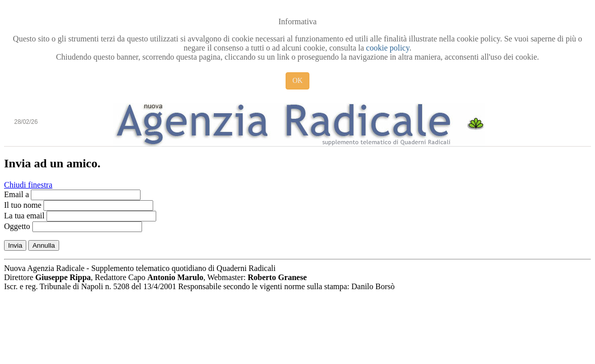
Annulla (43, 245)
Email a (16, 194)
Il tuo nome (23, 205)
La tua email (24, 216)
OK (297, 81)
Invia (15, 245)
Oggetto (17, 226)
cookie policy (388, 48)
